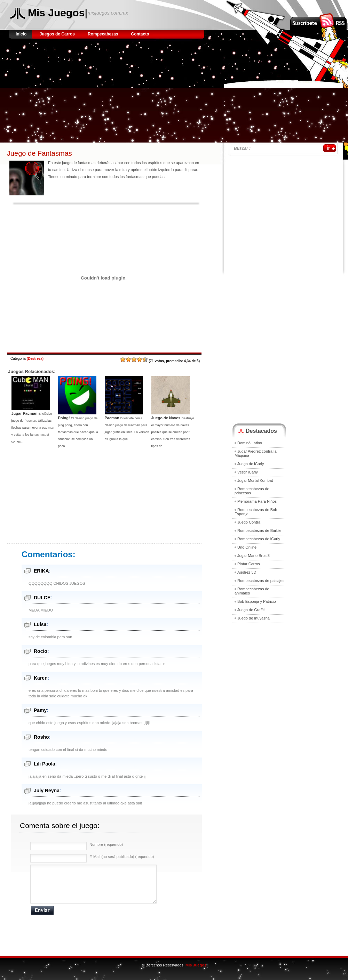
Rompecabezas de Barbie (259, 531)
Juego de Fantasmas (39, 153)
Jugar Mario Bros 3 (254, 556)
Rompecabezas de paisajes (261, 581)
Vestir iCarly (248, 472)
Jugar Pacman (25, 413)
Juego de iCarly (251, 464)
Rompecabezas (103, 34)
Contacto (140, 34)
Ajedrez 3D (247, 572)
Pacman (112, 418)
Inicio (22, 34)
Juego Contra (249, 522)
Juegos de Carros (57, 34)
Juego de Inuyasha (254, 618)
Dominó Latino (250, 443)
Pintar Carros (249, 564)
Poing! (64, 418)
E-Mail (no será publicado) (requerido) (122, 857)
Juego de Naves (166, 418)
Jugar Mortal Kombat (255, 480)
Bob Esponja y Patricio (257, 601)
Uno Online (247, 547)
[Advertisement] (126, 94)
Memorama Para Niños (257, 501)
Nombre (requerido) (106, 844)
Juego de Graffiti (251, 610)
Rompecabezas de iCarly (259, 539)
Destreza (35, 359)
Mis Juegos (56, 13)
